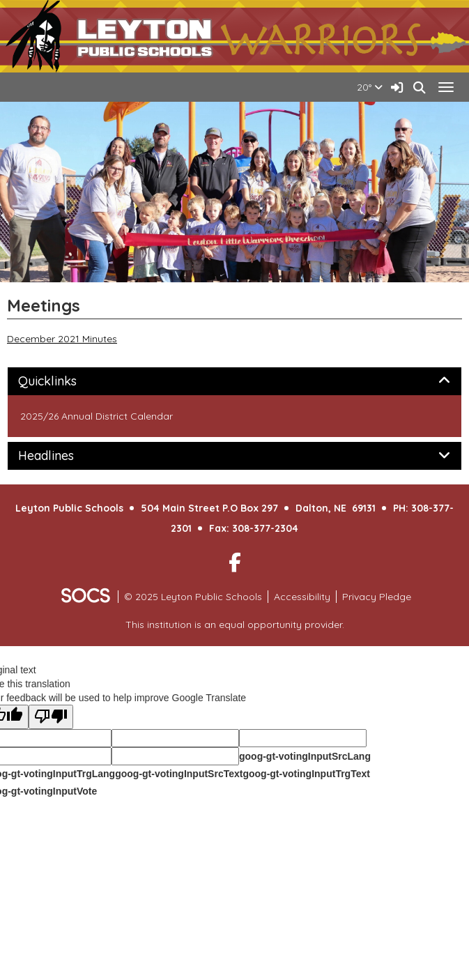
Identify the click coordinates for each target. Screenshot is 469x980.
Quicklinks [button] (63, 381)
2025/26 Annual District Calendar (97, 416)
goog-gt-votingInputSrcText (179, 774)
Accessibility (302, 597)
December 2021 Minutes (62, 339)
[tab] (234, 381)
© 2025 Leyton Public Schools (193, 597)
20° (370, 87)
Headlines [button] (62, 456)
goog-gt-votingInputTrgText (306, 774)
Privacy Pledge (377, 597)
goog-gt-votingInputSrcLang (305, 756)
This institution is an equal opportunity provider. (235, 625)
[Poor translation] (51, 717)
